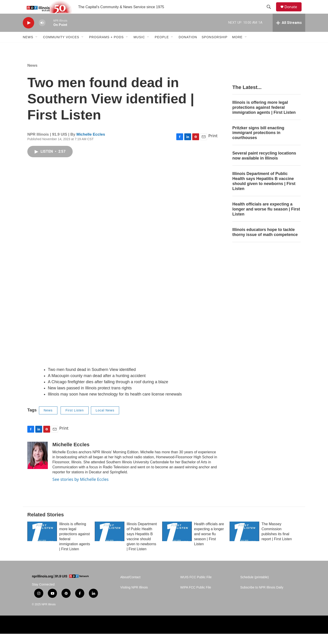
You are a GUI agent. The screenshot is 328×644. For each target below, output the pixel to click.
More (237, 47)
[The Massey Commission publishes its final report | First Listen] (244, 542)
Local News (105, 421)
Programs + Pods (106, 47)
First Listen (74, 421)
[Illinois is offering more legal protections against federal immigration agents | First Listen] (42, 542)
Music (139, 47)
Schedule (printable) (255, 587)
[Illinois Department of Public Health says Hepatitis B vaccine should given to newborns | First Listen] (110, 542)
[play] (28, 33)
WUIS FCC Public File (196, 587)
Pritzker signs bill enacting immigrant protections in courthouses (258, 143)
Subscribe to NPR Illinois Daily (262, 598)
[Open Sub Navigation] (37, 47)
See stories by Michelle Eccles (81, 489)
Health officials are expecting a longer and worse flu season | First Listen (266, 219)
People (162, 47)
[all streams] (289, 33)
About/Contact (130, 587)
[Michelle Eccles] (38, 466)
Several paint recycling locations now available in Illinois (264, 166)
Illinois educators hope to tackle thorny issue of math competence (265, 242)
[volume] (42, 33)
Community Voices (61, 47)
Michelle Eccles (91, 145)
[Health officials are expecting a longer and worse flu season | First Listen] (177, 542)
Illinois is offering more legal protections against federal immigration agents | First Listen (264, 118)
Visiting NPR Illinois (134, 598)
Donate (294, 12)
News (28, 47)
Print (213, 146)
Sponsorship (215, 47)
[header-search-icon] (271, 12)
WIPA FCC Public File (196, 598)
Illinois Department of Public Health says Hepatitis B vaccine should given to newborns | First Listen (264, 191)
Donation (188, 47)
